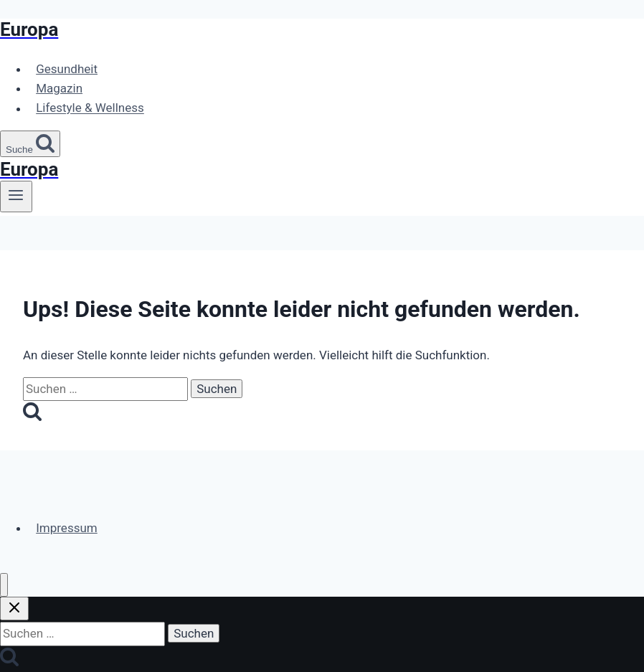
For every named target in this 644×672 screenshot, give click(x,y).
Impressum (67, 528)
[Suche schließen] (14, 609)
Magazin (59, 88)
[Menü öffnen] (16, 197)
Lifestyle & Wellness (90, 108)
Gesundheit (67, 69)
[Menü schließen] (4, 585)
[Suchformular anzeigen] (30, 144)
